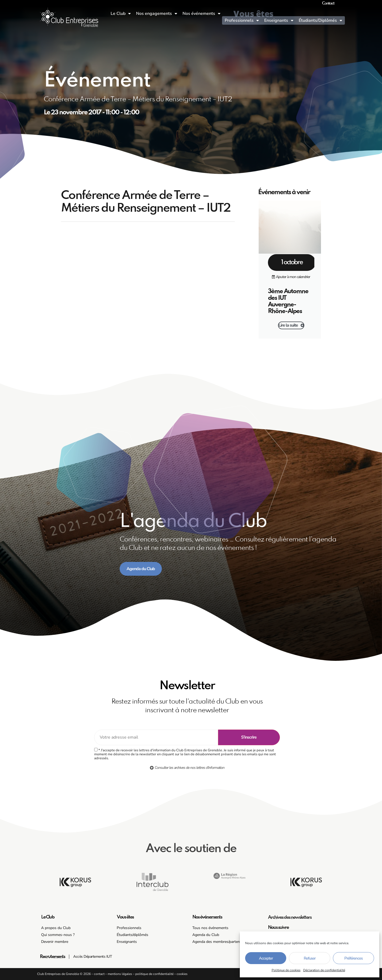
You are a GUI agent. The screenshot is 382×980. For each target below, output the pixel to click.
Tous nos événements (210, 928)
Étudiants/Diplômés (320, 20)
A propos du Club (56, 928)
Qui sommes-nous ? (58, 935)
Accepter (266, 958)
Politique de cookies (286, 970)
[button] (291, 277)
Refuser (310, 958)
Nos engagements (157, 14)
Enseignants (279, 20)
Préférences (353, 958)
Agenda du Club (206, 935)
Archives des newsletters (290, 917)
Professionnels (242, 20)
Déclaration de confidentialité (324, 970)
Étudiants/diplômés (133, 935)
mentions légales (120, 974)
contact (99, 974)
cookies (182, 974)
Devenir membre (55, 942)
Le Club (121, 14)
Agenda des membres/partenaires (220, 942)
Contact (328, 3)
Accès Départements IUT (93, 957)
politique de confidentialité (154, 974)
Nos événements (201, 14)
